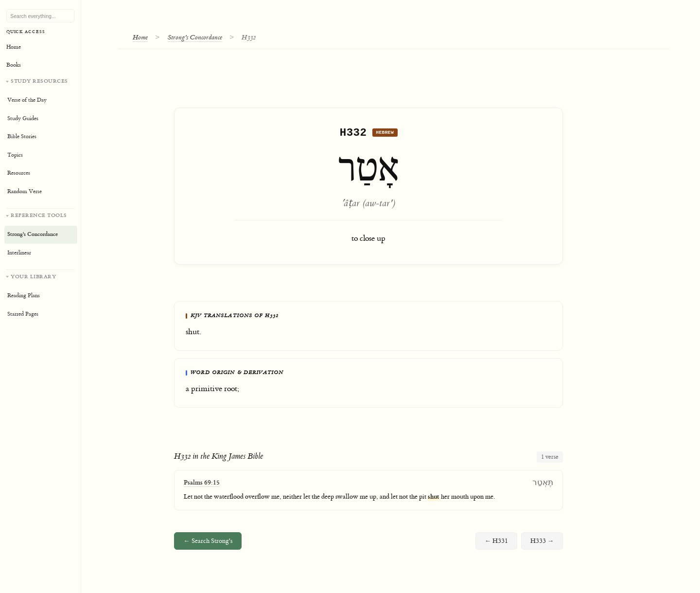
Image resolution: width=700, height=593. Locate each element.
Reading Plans (24, 296)
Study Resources (39, 81)
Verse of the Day (27, 100)
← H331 (497, 543)
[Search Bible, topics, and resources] (40, 16)
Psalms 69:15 (202, 485)
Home (140, 37)
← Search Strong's (208, 543)
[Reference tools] (40, 235)
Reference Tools (39, 215)
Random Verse (25, 191)
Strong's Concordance (195, 37)
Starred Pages (23, 314)
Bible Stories (22, 136)
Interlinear (19, 253)
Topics (15, 155)
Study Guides (23, 118)
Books (14, 65)
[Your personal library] (40, 296)
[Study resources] (40, 139)
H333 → (542, 543)
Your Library (33, 277)
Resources (19, 173)
